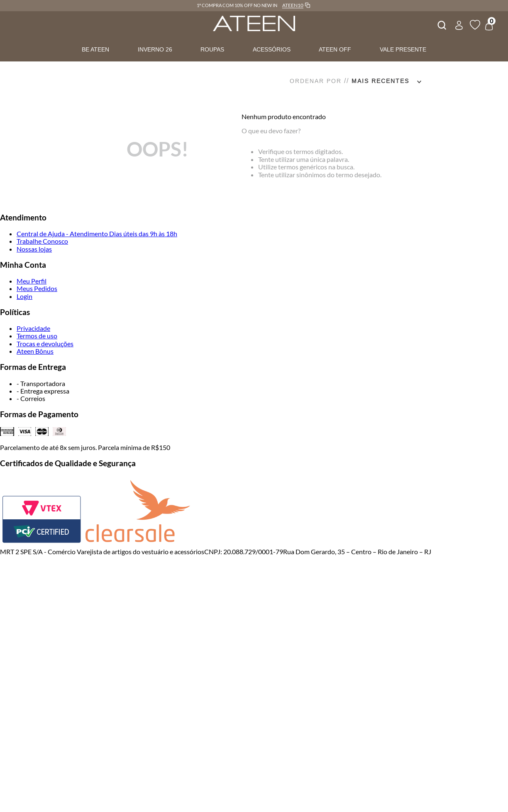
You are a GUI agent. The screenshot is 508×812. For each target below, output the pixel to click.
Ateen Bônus (35, 351)
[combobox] (441, 24)
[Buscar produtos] (441, 24)
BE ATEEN (95, 49)
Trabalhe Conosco (42, 241)
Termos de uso (37, 336)
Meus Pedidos (37, 288)
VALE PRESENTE (403, 49)
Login (24, 296)
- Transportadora (41, 383)
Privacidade (33, 328)
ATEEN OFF (335, 49)
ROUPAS (212, 49)
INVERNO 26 (155, 49)
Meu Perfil (32, 281)
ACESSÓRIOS (272, 49)
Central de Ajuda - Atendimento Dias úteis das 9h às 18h (97, 234)
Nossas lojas (34, 249)
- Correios (31, 398)
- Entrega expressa (43, 391)
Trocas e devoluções (45, 344)
